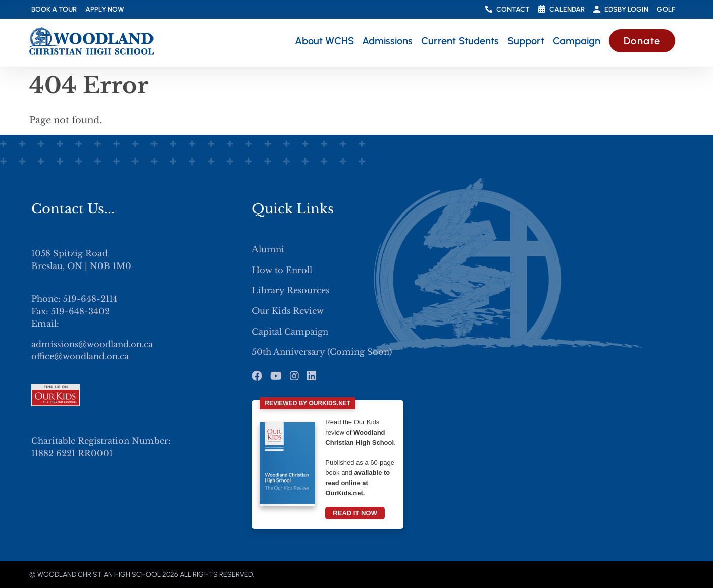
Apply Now (105, 9)
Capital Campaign (290, 332)
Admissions (387, 41)
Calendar (562, 10)
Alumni (268, 249)
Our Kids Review (288, 311)
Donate (642, 41)
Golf (666, 9)
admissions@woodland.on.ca (92, 344)
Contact (507, 9)
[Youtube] (276, 376)
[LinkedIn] (312, 376)
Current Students (460, 41)
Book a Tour (54, 9)
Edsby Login (621, 9)
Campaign (577, 41)
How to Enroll (282, 270)
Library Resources (291, 290)
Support (526, 41)
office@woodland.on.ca (80, 356)
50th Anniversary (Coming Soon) (322, 352)
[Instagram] (294, 376)
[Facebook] (257, 376)
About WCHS (324, 41)
